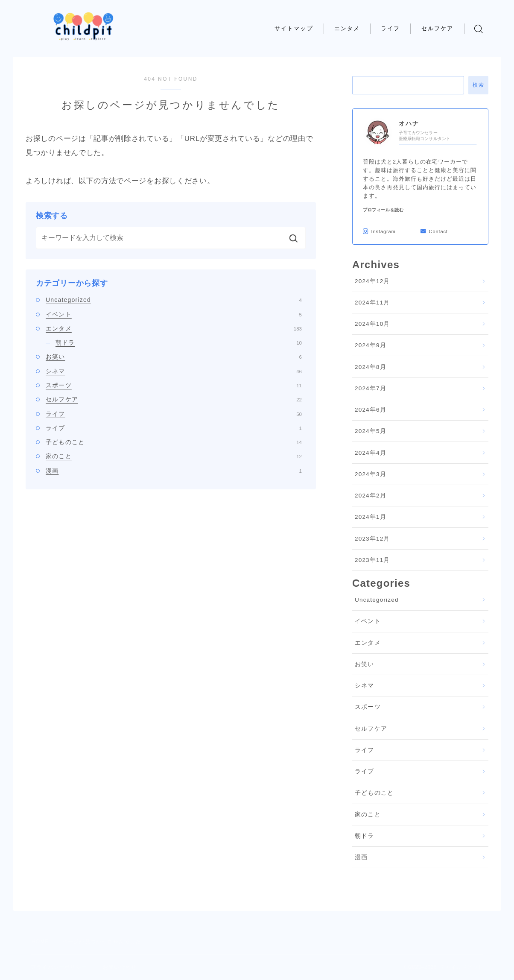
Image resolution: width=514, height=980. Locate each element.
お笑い (174, 357)
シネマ (174, 371)
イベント (174, 314)
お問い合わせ (120, 967)
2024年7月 (371, 388)
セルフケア (438, 28)
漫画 (174, 471)
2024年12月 (372, 281)
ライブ (174, 428)
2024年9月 (371, 345)
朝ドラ (179, 342)
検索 (478, 85)
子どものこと (174, 442)
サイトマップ (294, 28)
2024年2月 (371, 496)
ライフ (390, 28)
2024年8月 (371, 367)
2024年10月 (372, 324)
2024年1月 (371, 517)
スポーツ (174, 385)
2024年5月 (371, 431)
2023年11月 (372, 560)
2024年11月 (372, 303)
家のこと (174, 456)
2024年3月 (371, 474)
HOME (40, 942)
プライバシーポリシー (59, 967)
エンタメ (347, 28)
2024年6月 (371, 410)
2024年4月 (371, 453)
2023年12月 (372, 539)
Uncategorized (174, 300)
